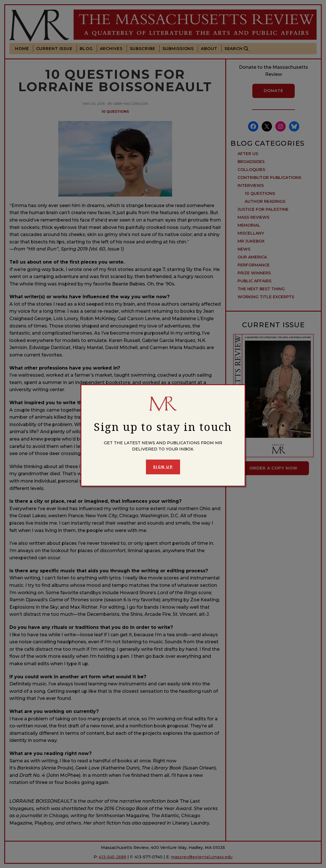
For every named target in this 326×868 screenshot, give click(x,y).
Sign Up (163, 467)
